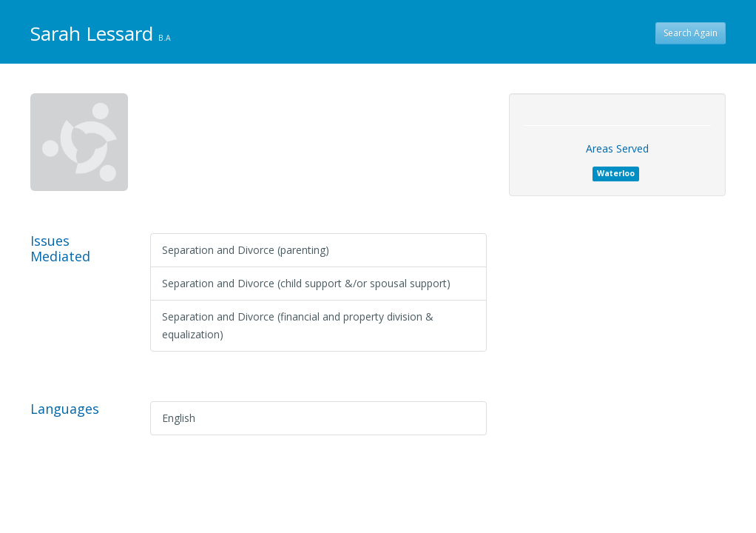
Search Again (691, 33)
